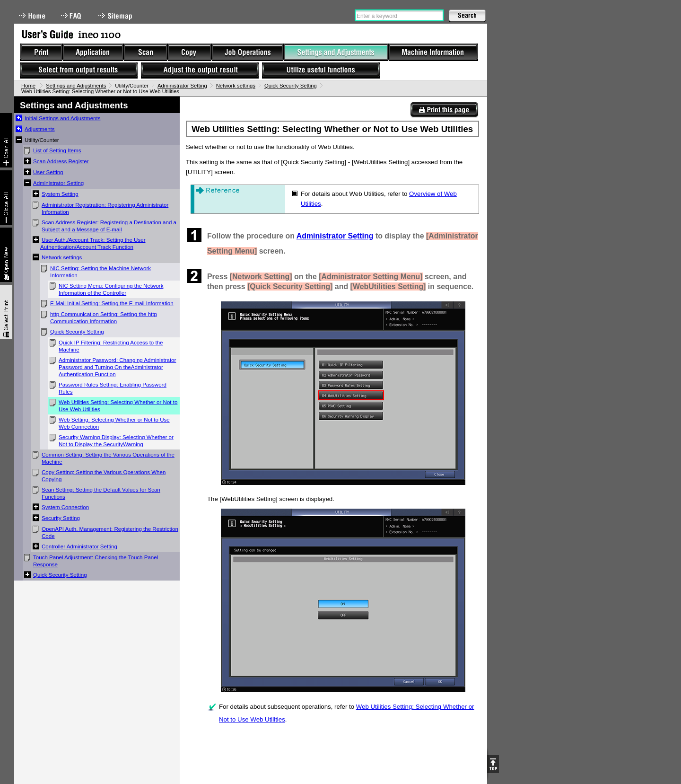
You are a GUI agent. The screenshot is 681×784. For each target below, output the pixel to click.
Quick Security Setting (291, 86)
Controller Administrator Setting (79, 546)
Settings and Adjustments (76, 86)
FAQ (72, 16)
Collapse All (6, 198)
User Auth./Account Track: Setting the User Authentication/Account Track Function (93, 243)
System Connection (65, 507)
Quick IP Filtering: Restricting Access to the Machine (111, 346)
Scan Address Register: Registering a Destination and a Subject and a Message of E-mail (109, 226)
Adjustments (40, 129)
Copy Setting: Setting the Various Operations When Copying (104, 476)
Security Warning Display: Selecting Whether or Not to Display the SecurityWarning (116, 441)
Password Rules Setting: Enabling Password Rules (113, 388)
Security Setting (61, 518)
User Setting (48, 172)
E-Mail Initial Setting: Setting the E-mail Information (112, 303)
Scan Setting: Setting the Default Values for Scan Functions (101, 493)
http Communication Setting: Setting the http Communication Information (104, 318)
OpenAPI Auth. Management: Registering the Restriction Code (110, 533)
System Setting (60, 194)
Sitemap (116, 16)
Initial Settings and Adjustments (62, 118)
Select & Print (6, 312)
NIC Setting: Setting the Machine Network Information (100, 272)
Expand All (6, 140)
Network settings (236, 86)
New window (6, 255)
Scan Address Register (61, 161)
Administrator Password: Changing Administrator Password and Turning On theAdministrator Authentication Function (117, 367)
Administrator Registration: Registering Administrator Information (105, 208)
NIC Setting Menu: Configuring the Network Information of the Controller (111, 289)
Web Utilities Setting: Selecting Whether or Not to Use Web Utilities (118, 406)
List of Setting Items (57, 150)
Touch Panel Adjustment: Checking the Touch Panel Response (96, 561)
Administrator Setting (182, 86)
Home (32, 16)
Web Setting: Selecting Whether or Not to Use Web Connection (114, 423)
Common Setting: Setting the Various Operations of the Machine (108, 458)
